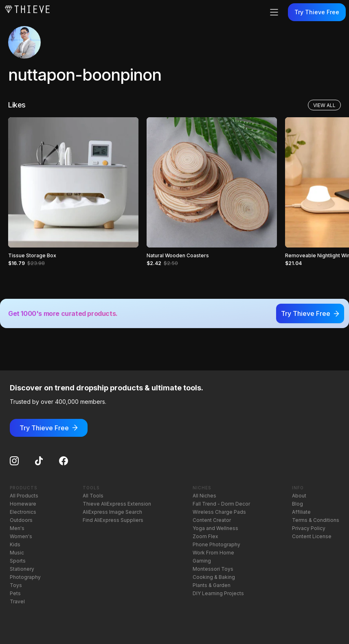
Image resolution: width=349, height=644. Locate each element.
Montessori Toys (213, 569)
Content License (312, 536)
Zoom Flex (205, 536)
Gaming (202, 561)
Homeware (23, 504)
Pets (15, 593)
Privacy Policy (309, 528)
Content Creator (212, 520)
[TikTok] (39, 461)
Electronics (23, 512)
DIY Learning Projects (218, 593)
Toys (16, 585)
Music (17, 553)
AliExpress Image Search (112, 512)
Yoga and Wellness (215, 528)
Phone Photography (216, 544)
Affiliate (301, 512)
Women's (21, 536)
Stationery (22, 569)
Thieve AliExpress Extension (117, 504)
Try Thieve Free (317, 12)
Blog (297, 504)
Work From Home (213, 553)
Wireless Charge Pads (219, 512)
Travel (17, 601)
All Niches (204, 496)
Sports (18, 561)
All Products (24, 496)
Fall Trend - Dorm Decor (221, 504)
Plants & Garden (212, 585)
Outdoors (21, 520)
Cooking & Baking (214, 577)
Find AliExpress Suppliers (113, 520)
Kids (15, 544)
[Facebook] (64, 461)
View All (324, 105)
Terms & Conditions (316, 520)
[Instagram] (14, 461)
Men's (17, 528)
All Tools (93, 496)
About (299, 496)
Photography (25, 577)
